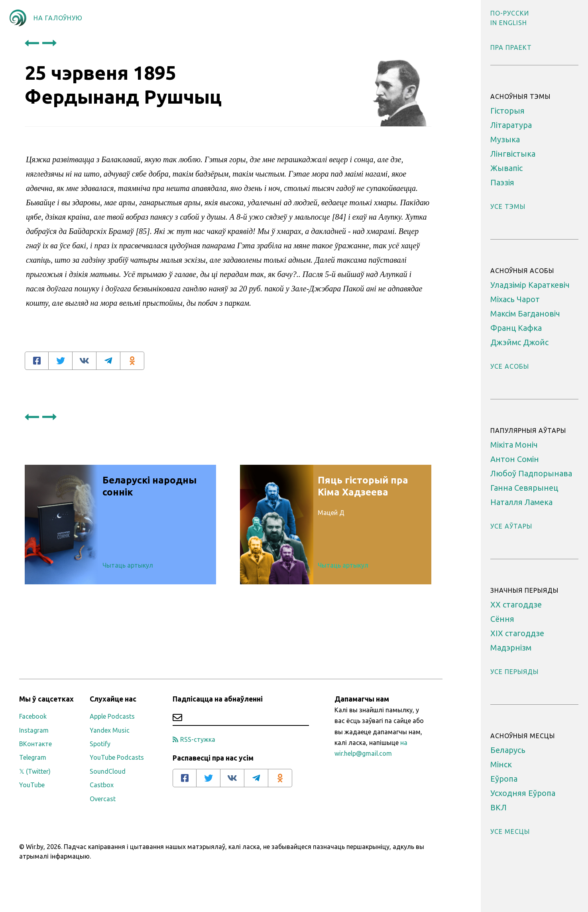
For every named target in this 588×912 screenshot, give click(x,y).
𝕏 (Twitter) (35, 771)
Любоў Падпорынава (531, 473)
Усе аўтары (511, 526)
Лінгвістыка (513, 154)
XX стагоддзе (516, 604)
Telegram (33, 757)
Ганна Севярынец (524, 488)
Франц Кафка (516, 328)
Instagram (34, 730)
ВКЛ (499, 807)
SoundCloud (108, 771)
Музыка (505, 139)
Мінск (501, 764)
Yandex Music (110, 730)
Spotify (100, 744)
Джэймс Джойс (519, 342)
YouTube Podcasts (117, 757)
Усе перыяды (514, 672)
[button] (510, 13)
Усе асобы (510, 366)
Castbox (102, 785)
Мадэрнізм (511, 648)
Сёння (502, 619)
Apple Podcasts (112, 716)
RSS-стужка (194, 739)
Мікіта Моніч (514, 445)
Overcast (103, 799)
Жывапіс (506, 168)
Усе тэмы (508, 206)
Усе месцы (510, 831)
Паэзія (502, 182)
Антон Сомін (515, 459)
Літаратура (511, 125)
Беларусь (508, 750)
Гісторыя (507, 111)
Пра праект (511, 47)
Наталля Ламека (521, 502)
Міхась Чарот (515, 299)
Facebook (33, 716)
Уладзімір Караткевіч (530, 285)
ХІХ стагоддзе (517, 633)
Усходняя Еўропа (523, 793)
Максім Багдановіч (525, 313)
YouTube (32, 785)
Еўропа (504, 779)
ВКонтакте (35, 744)
